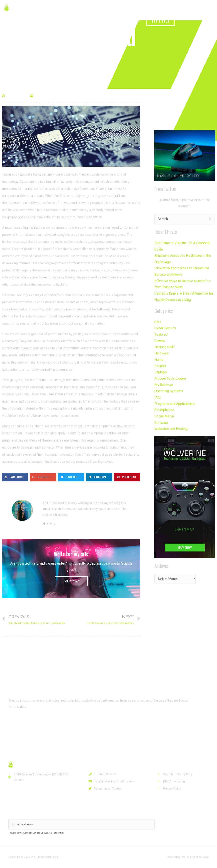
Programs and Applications (175, 404)
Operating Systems (169, 391)
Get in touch (71, 581)
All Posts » (49, 524)
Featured (161, 334)
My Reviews (164, 385)
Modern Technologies (171, 379)
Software (161, 422)
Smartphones (164, 410)
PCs (158, 397)
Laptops (161, 372)
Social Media (164, 416)
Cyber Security (165, 328)
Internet (160, 366)
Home (159, 359)
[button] (25, 723)
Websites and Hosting (171, 429)
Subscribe (175, 824)
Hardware (162, 353)
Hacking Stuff (165, 347)
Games (160, 341)
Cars (158, 322)
